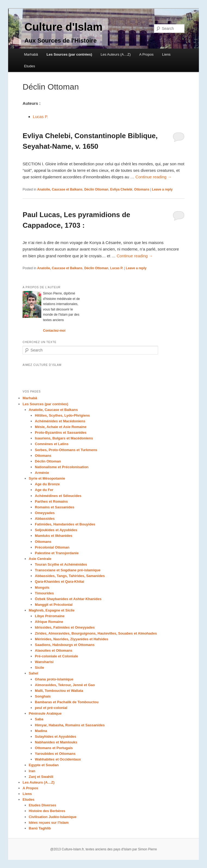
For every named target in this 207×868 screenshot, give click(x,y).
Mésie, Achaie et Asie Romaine (61, 427)
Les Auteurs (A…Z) (116, 54)
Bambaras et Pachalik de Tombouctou (67, 702)
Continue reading (154, 177)
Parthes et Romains (51, 501)
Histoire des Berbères (47, 811)
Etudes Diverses (43, 805)
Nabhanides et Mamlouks (56, 742)
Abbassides (45, 519)
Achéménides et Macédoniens (60, 421)
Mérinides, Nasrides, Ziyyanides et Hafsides (71, 639)
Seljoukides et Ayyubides (56, 530)
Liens (166, 54)
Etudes (30, 66)
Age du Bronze (47, 484)
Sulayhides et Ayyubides (55, 736)
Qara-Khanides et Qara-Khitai (59, 582)
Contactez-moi (54, 331)
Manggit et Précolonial (54, 605)
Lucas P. (40, 117)
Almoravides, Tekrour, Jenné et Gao (65, 685)
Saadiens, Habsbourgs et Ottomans (65, 645)
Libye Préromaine (50, 616)
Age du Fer (44, 490)
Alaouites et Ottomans (54, 650)
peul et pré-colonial (51, 708)
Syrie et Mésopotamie (47, 478)
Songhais (43, 696)
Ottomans (142, 189)
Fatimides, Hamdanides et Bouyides (65, 524)
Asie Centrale (40, 559)
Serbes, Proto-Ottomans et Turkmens (66, 450)
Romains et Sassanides (54, 507)
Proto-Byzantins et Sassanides (61, 433)
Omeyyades (45, 513)
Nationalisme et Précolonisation (62, 467)
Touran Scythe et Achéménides (61, 564)
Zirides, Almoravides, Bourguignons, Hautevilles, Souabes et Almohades (96, 633)
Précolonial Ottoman (52, 547)
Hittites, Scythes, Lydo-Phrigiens (62, 415)
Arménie (42, 473)
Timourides (44, 593)
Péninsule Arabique (45, 713)
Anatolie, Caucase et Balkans (60, 189)
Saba (39, 719)
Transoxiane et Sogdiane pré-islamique (68, 570)
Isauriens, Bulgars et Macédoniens (64, 438)
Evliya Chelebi (121, 189)
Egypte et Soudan (44, 765)
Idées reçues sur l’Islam (49, 823)
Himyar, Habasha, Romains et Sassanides (70, 725)
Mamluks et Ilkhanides (54, 536)
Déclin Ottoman (96, 189)
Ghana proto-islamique (54, 679)
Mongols (42, 587)
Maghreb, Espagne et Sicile (52, 610)
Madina (41, 731)
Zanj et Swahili (41, 777)
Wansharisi (44, 662)
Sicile (39, 668)
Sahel (34, 673)
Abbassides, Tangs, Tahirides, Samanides (70, 576)
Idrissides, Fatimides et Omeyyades (65, 627)
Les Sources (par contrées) (69, 54)
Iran (32, 771)
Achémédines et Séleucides (58, 496)
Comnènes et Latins (52, 444)
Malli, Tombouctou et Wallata (59, 691)
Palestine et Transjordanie (57, 553)
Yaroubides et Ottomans (55, 754)
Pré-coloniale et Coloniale (56, 656)
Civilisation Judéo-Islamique (53, 817)
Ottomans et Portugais (54, 748)
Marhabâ (31, 54)
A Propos (147, 54)
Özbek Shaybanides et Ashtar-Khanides (68, 599)
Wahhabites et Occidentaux (58, 759)
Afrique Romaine (49, 622)
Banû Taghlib (40, 828)
